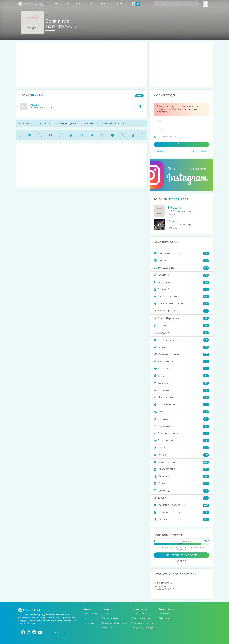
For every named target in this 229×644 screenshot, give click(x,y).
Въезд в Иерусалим (182, 318)
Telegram (164, 618)
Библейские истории (182, 253)
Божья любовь (182, 282)
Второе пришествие (182, 311)
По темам (89, 623)
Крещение (182, 383)
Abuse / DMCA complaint (114, 623)
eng (57, 632)
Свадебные (182, 476)
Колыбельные (182, 376)
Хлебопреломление (182, 512)
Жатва (182, 347)
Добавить (106, 4)
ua (64, 632)
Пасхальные (182, 426)
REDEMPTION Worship (61, 27)
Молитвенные (182, 398)
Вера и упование (182, 297)
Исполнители (75, 4)
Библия (182, 261)
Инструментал (182, 362)
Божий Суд (182, 275)
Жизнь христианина (182, 354)
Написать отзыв (109, 628)
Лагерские (182, 390)
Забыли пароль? (200, 151)
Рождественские (182, 462)
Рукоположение (182, 469)
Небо (182, 412)
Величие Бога (182, 289)
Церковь (182, 520)
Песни (59, 4)
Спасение (182, 491)
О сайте (106, 614)
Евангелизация (182, 340)
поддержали (182, 561)
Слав (171, 221)
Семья (182, 484)
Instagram (164, 614)
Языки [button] (91, 4)
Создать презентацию (143, 628)
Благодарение (182, 268)
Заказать (121, 4)
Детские (182, 326)
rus (50, 632)
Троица (182, 498)
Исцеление (182, 369)
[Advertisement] (82, 65)
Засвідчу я (35, 105)
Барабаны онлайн (141, 618)
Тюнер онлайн (139, 614)
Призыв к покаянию (182, 433)
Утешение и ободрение (182, 505)
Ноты (86, 618)
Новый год (182, 419)
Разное (182, 455)
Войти (181, 144)
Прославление (182, 441)
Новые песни (90, 614)
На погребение (182, 405)
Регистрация (161, 151)
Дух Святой (182, 333)
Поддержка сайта (111, 618)
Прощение (182, 448)
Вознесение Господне (182, 304)
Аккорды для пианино (142, 623)
